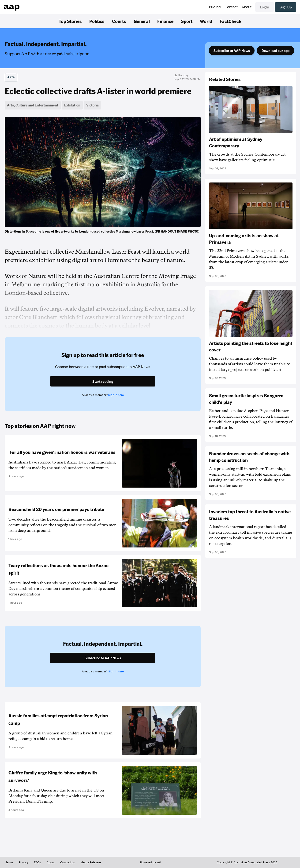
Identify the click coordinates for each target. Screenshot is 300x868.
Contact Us (67, 862)
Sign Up (286, 7)
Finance (165, 21)
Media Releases (91, 862)
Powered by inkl (151, 862)
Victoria (92, 105)
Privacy (24, 862)
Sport (187, 21)
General (142, 21)
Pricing (215, 7)
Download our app (276, 51)
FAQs (37, 862)
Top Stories (70, 21)
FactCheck (231, 21)
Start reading (103, 381)
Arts (11, 77)
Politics (97, 21)
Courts (119, 21)
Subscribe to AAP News (232, 51)
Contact (231, 7)
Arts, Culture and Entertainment (33, 105)
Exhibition (72, 105)
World (206, 21)
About (246, 7)
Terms (9, 862)
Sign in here (116, 395)
